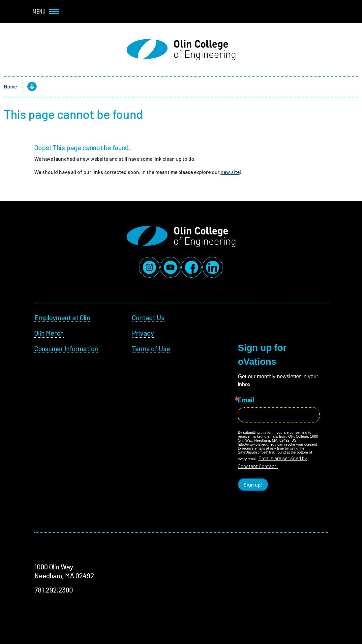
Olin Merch (49, 333)
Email (246, 400)
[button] (27, 87)
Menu (46, 11)
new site (230, 172)
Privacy (143, 333)
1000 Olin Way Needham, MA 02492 (64, 571)
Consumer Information (66, 348)
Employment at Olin (62, 317)
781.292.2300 (54, 590)
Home (10, 86)
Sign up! (253, 484)
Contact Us (148, 317)
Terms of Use (151, 348)
